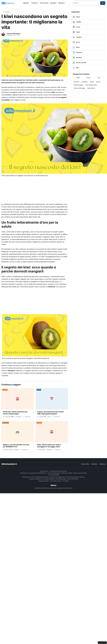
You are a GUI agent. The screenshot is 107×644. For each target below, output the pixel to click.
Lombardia (84, 82)
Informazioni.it (9, 464)
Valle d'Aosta (91, 88)
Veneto (92, 82)
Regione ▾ (26, 3)
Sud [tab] (99, 78)
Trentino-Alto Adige (79, 88)
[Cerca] (103, 3)
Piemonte (76, 82)
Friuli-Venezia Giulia (91, 85)
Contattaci (66, 481)
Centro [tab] (88, 78)
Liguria (98, 82)
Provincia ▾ (35, 3)
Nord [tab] (78, 78)
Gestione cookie (102, 643)
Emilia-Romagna (78, 85)
